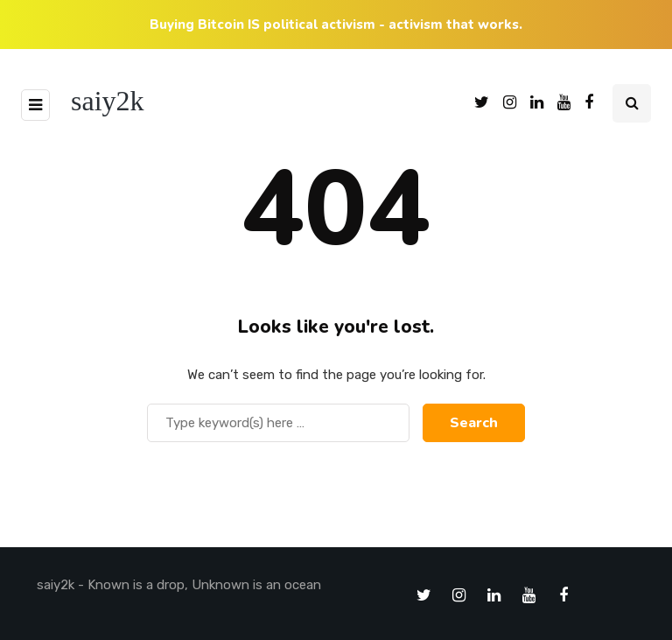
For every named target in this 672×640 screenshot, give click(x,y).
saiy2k (108, 101)
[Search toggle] (632, 103)
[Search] (278, 423)
